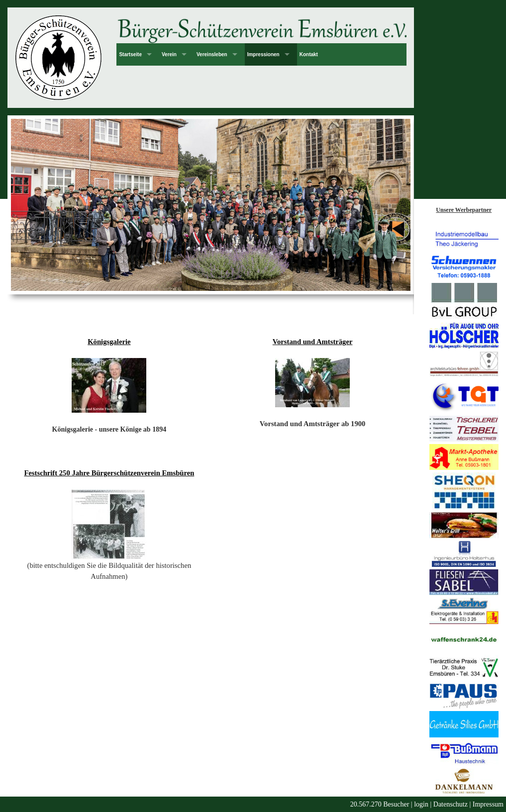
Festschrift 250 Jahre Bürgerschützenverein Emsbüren (109, 473)
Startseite (130, 54)
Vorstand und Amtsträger (313, 342)
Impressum (488, 804)
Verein (169, 54)
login (421, 804)
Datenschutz (451, 804)
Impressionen (263, 54)
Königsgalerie (109, 342)
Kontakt (309, 54)
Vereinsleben (212, 54)
